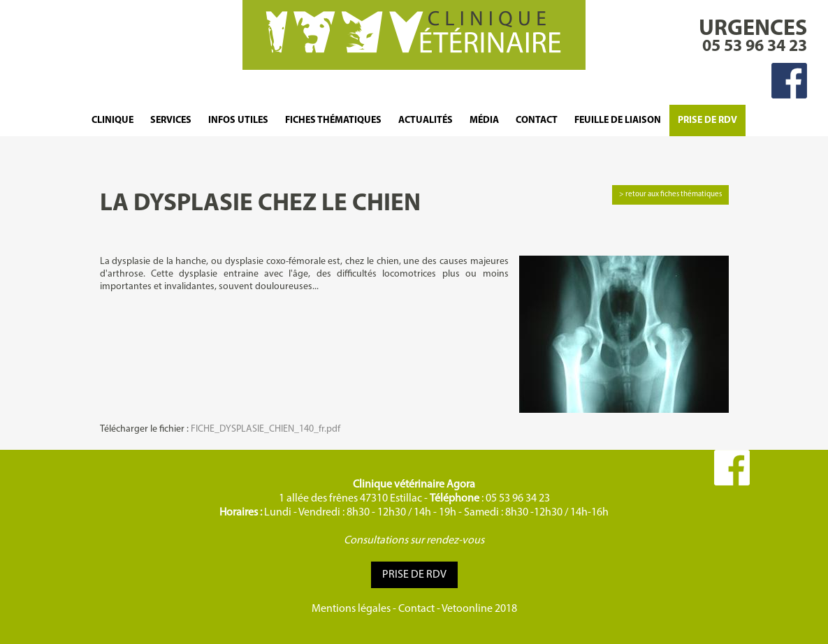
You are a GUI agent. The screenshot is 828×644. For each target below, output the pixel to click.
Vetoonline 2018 (479, 609)
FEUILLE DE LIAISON (618, 120)
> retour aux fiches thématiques (670, 195)
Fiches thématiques (333, 120)
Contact (537, 120)
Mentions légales (351, 609)
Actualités (426, 120)
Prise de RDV (707, 120)
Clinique (112, 120)
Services (171, 120)
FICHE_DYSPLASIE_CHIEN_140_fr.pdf (266, 429)
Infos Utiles (238, 120)
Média (484, 120)
